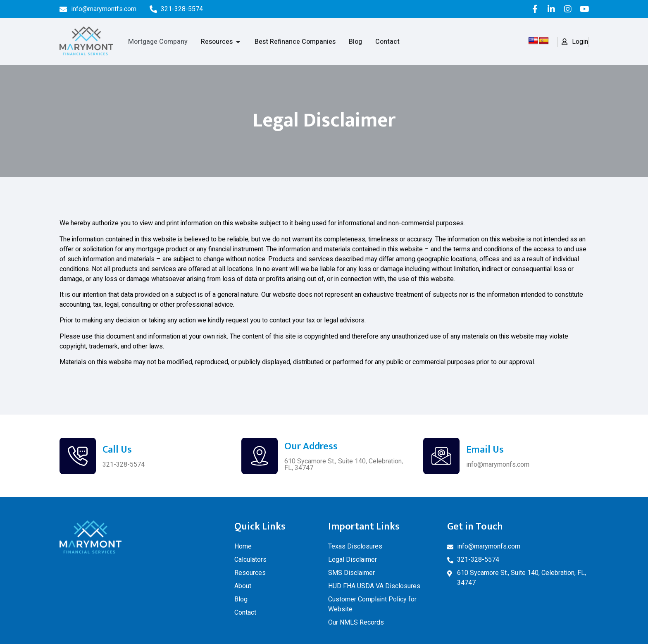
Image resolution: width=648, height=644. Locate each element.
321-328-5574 (124, 464)
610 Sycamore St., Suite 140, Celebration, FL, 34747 (344, 464)
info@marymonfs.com (498, 464)
